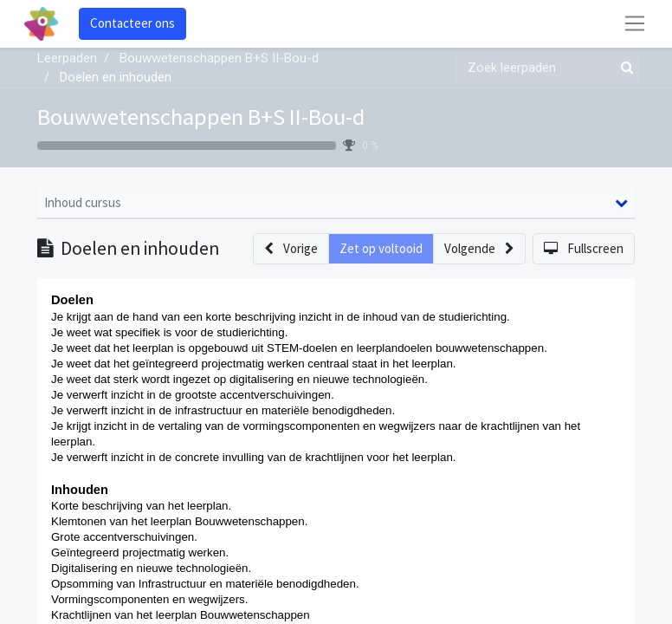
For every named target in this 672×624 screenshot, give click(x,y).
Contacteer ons (132, 23)
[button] (291, 249)
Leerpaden (67, 58)
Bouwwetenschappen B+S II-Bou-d (201, 117)
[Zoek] (624, 68)
